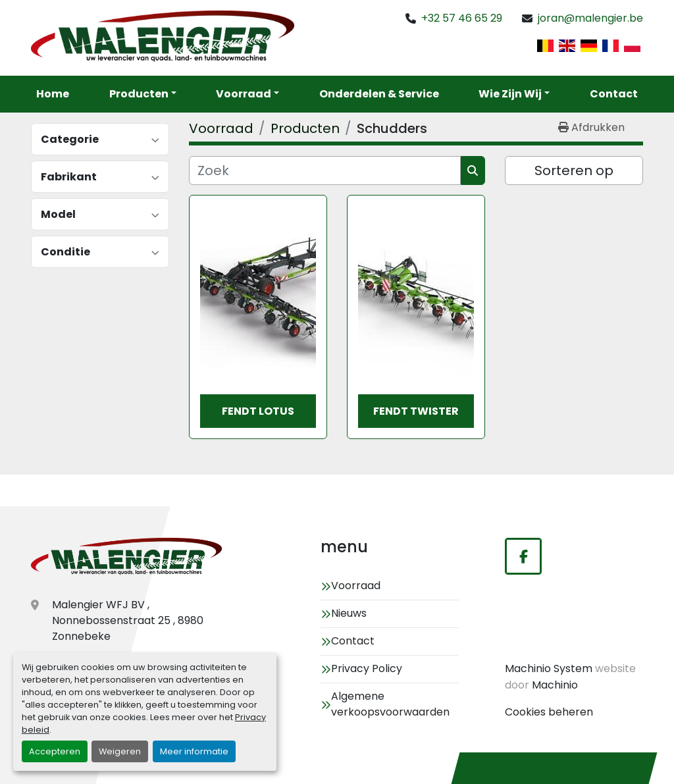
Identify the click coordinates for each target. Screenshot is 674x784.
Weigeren (120, 751)
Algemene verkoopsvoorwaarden (390, 704)
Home (53, 94)
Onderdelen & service (379, 94)
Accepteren (55, 751)
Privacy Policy (367, 668)
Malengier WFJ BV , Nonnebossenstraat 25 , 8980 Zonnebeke (128, 620)
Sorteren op (574, 170)
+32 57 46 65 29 (462, 18)
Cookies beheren (549, 712)
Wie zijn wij (510, 94)
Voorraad (244, 94)
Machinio (555, 685)
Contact (614, 94)
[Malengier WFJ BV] (126, 558)
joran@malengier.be (590, 18)
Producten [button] (139, 94)
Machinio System (549, 668)
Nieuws (349, 613)
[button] (247, 94)
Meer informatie (194, 751)
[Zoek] (325, 170)
